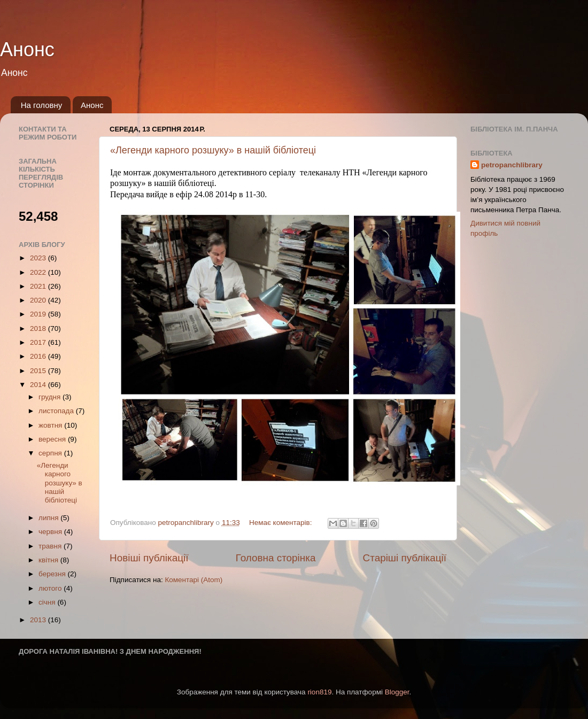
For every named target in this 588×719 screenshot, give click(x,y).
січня (48, 602)
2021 (39, 286)
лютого (51, 588)
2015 (39, 371)
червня (51, 532)
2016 (39, 356)
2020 (39, 300)
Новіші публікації (149, 558)
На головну (42, 105)
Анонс (27, 49)
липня (49, 518)
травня (51, 546)
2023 (39, 258)
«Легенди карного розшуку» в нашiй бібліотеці (213, 150)
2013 (39, 620)
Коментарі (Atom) (194, 580)
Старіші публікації (405, 558)
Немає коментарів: (281, 523)
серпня (51, 453)
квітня (49, 560)
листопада (57, 411)
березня (53, 574)
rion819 (319, 692)
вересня (53, 439)
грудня (51, 397)
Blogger (397, 692)
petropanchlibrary (512, 165)
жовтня (51, 425)
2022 (39, 272)
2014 (39, 385)
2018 (39, 328)
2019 (39, 314)
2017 (39, 342)
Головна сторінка (276, 558)
